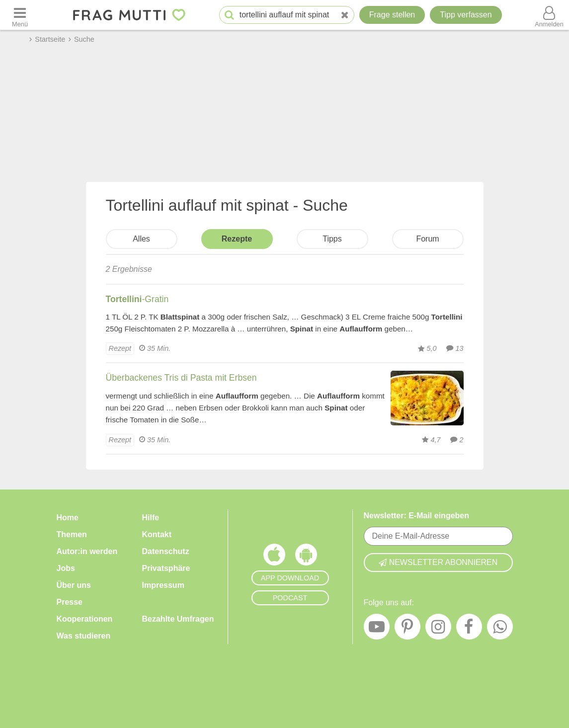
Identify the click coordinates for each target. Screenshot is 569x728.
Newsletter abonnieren (438, 562)
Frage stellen (392, 15)
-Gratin (137, 299)
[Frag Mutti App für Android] (306, 557)
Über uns (74, 585)
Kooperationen (85, 619)
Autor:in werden (87, 551)
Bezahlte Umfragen (178, 619)
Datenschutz (166, 551)
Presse (70, 602)
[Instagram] (438, 629)
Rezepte (237, 239)
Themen (72, 534)
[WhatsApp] (500, 629)
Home (68, 518)
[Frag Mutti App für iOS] (274, 557)
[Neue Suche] (345, 15)
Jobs (66, 568)
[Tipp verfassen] (466, 15)
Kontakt (157, 534)
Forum (427, 239)
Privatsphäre (166, 568)
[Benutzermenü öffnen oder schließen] (549, 15)
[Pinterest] (407, 629)
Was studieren (84, 636)
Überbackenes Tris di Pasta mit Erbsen (181, 378)
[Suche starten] (229, 15)
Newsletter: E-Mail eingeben (417, 516)
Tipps (332, 239)
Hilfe (151, 518)
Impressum (163, 585)
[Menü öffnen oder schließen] (20, 15)
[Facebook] (469, 629)
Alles (141, 239)
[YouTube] (377, 629)
